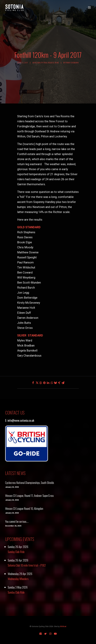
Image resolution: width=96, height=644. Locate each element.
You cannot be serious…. (17, 521)
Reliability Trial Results (44, 63)
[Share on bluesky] (55, 383)
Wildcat (63, 626)
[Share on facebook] (33, 383)
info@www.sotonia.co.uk (21, 420)
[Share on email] (63, 383)
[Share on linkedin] (48, 383)
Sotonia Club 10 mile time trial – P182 (27, 565)
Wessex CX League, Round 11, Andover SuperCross (29, 496)
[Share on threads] (41, 383)
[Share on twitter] (37, 383)
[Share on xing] (59, 383)
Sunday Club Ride (16, 552)
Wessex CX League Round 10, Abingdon (24, 508)
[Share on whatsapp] (52, 383)
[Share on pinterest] (44, 383)
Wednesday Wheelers (18, 579)
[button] (89, 7)
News (57, 63)
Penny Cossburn (72, 63)
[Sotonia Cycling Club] (14, 7)
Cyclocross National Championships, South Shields (30, 483)
